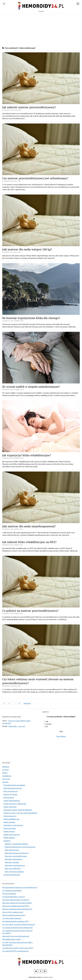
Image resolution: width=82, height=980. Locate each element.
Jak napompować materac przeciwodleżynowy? (20, 887)
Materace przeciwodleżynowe (16, 856)
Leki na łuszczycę (10, 816)
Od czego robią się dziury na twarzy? (16, 900)
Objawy (5, 773)
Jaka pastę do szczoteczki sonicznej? (16, 936)
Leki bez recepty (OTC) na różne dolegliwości (20, 813)
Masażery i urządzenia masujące (17, 844)
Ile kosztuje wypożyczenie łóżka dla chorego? (31, 318)
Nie (47, 726)
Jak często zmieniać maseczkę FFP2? (16, 906)
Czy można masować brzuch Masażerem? (17, 928)
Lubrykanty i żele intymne (13, 825)
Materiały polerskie (12, 862)
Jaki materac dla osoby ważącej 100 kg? (27, 249)
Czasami (48, 724)
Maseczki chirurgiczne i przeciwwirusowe (20, 847)
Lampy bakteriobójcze (12, 801)
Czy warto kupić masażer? (12, 918)
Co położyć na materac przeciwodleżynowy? (30, 611)
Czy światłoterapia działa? (12, 890)
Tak (47, 721)
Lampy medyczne (10, 807)
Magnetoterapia (10, 828)
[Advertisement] (41, 30)
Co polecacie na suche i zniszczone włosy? (18, 948)
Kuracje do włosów (10, 794)
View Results (61, 736)
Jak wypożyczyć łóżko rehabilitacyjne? (27, 455)
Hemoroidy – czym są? (17, 726)
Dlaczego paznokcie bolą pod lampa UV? (17, 909)
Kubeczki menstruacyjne (13, 788)
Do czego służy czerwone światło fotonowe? (19, 924)
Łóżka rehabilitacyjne (11, 819)
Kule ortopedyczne (11, 791)
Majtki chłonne (9, 831)
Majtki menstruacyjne (12, 834)
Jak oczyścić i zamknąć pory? (13, 912)
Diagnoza (6, 767)
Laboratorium (9, 797)
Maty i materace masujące (14, 872)
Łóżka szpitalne (9, 822)
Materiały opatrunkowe (13, 859)
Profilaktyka (7, 776)
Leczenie (6, 770)
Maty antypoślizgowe (13, 868)
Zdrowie (5, 782)
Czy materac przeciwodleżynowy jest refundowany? (35, 178)
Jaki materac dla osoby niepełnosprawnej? (29, 526)
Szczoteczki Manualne (12, 875)
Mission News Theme (35, 977)
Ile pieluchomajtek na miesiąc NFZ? (15, 921)
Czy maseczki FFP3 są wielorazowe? (15, 951)
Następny (27, 703)
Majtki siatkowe (9, 838)
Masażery (7, 841)
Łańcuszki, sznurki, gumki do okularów (18, 810)
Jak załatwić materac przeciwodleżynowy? (29, 107)
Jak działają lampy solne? (11, 939)
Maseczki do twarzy (12, 850)
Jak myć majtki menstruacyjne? (14, 915)
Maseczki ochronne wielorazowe (17, 853)
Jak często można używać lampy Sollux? (17, 903)
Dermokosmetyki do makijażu (14, 785)
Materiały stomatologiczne (15, 865)
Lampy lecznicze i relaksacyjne (15, 804)
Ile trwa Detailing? (9, 894)
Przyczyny (6, 779)
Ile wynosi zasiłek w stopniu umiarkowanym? (31, 387)
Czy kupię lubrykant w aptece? (14, 897)
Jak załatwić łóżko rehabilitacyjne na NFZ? (29, 542)
